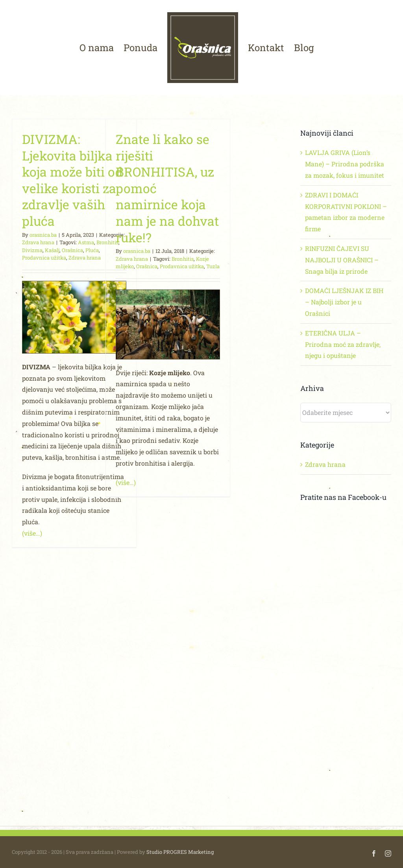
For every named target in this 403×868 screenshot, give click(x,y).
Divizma (32, 250)
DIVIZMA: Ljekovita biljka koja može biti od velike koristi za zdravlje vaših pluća (72, 180)
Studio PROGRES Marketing (180, 852)
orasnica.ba (43, 235)
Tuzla (213, 266)
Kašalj (52, 250)
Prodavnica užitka (44, 258)
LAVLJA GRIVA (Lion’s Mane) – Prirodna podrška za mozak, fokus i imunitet (345, 164)
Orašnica (72, 250)
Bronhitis (183, 259)
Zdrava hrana (38, 242)
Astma (86, 242)
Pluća (92, 250)
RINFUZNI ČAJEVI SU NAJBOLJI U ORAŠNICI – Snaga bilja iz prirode (342, 260)
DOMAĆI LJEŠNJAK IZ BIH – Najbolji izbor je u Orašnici (344, 302)
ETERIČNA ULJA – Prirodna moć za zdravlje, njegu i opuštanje (343, 344)
